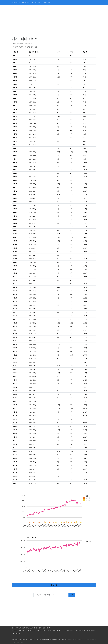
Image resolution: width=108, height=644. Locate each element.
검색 (72, 595)
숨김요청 (54, 585)
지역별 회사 (26, 2)
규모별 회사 (46, 2)
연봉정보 (16, 2)
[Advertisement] (54, 21)
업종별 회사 (36, 2)
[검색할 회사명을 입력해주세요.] (51, 595)
